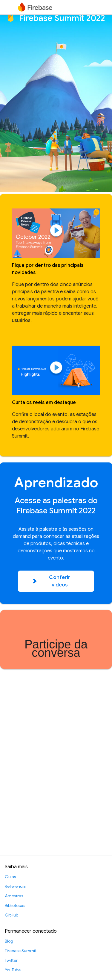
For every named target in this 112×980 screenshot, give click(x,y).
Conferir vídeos (52, 581)
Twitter (11, 960)
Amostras (14, 896)
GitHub (11, 915)
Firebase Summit (21, 951)
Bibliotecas (15, 905)
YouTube (13, 970)
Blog (9, 941)
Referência (15, 886)
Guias (10, 877)
